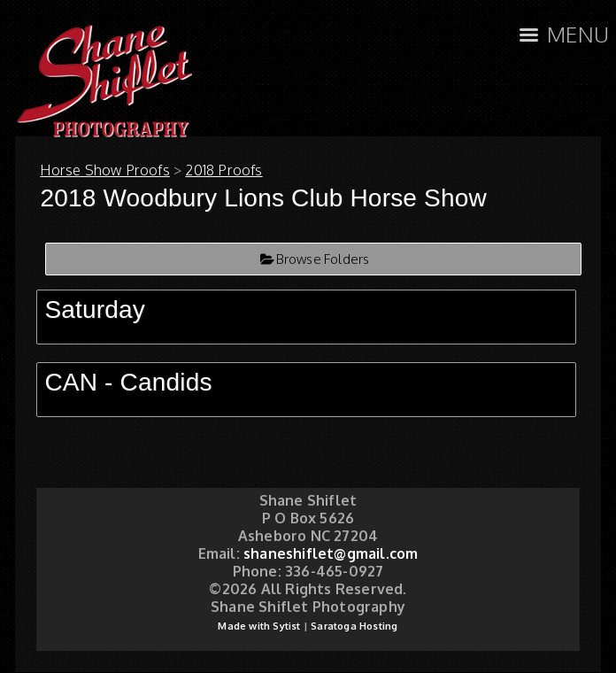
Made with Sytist (259, 626)
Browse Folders (323, 259)
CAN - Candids (128, 382)
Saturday (95, 309)
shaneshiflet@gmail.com (331, 553)
